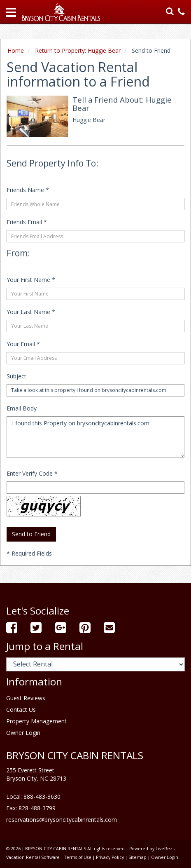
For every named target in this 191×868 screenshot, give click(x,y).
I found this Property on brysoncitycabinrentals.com (95, 437)
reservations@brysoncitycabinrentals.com (62, 820)
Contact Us (21, 710)
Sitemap (137, 857)
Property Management (36, 721)
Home (16, 50)
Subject (16, 376)
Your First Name (31, 280)
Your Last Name (31, 312)
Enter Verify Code (32, 473)
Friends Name (28, 190)
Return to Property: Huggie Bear (78, 50)
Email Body (22, 408)
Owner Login (23, 733)
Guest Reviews (26, 698)
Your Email (23, 344)
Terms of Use (78, 857)
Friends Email (27, 222)
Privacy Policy (110, 857)
